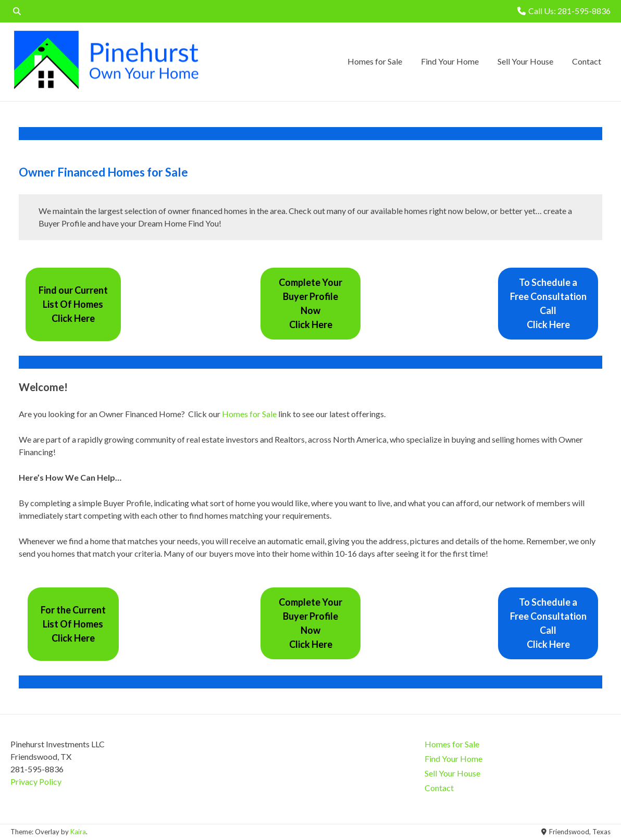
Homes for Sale (375, 61)
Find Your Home (450, 61)
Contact (587, 61)
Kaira (78, 832)
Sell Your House (525, 61)
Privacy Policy (36, 781)
